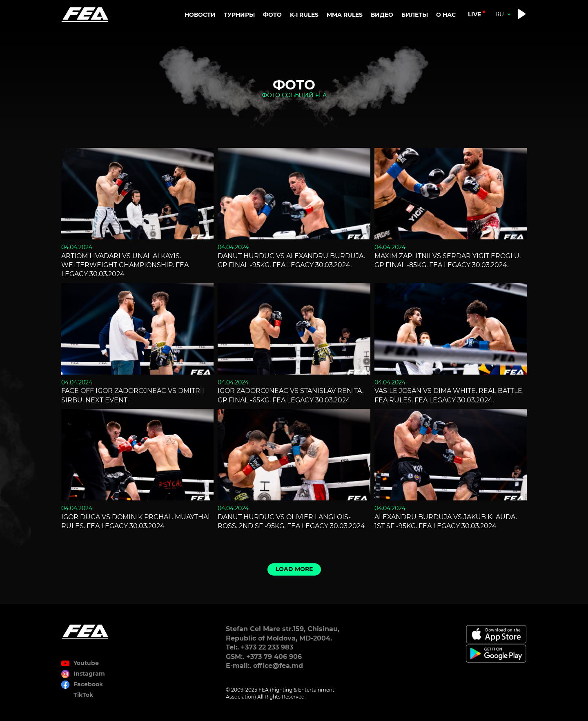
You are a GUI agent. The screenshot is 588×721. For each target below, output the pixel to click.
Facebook (88, 684)
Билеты (415, 15)
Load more (294, 569)
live (474, 14)
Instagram (89, 674)
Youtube (86, 663)
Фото (272, 15)
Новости (200, 15)
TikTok (83, 695)
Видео (382, 15)
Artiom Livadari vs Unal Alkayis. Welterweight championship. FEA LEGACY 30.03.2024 (125, 265)
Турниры (239, 15)
